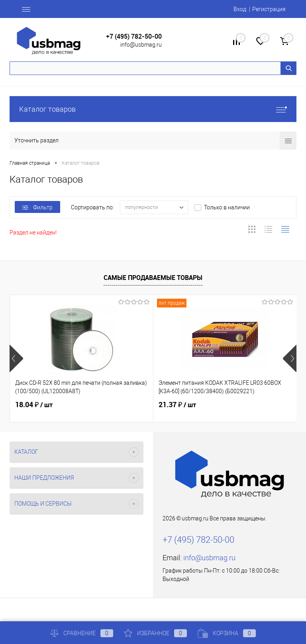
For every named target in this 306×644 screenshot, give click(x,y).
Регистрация (269, 9)
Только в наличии (227, 207)
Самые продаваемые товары (153, 278)
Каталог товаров (153, 109)
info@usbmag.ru (141, 45)
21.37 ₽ (177, 405)
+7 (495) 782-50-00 (134, 36)
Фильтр (37, 207)
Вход (240, 9)
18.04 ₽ (34, 405)
